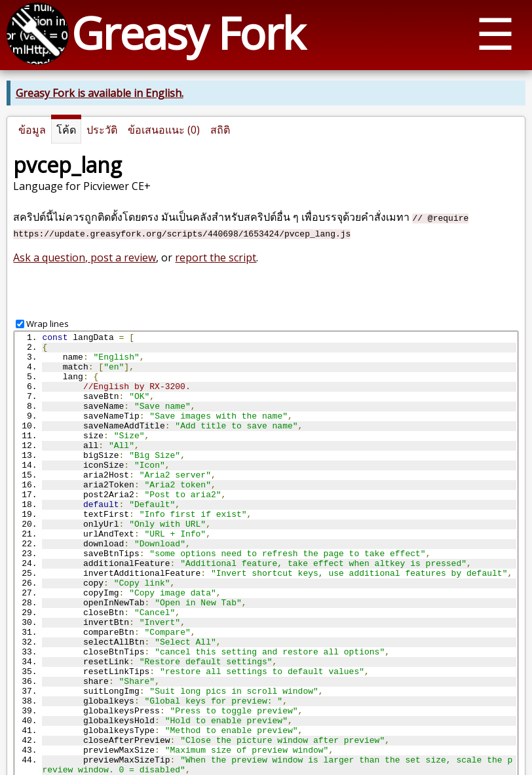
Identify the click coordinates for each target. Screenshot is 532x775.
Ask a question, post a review (85, 257)
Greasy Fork (188, 33)
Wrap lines (47, 324)
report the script (216, 257)
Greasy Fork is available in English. (100, 93)
